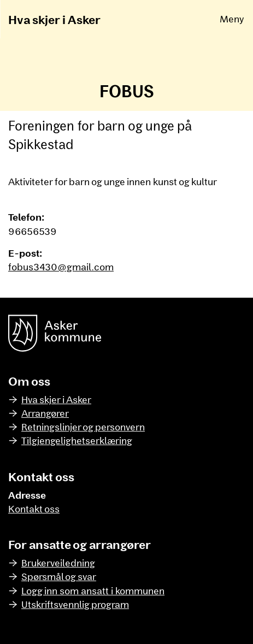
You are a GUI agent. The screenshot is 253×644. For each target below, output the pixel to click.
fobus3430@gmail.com (61, 267)
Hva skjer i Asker (54, 19)
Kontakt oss (34, 509)
